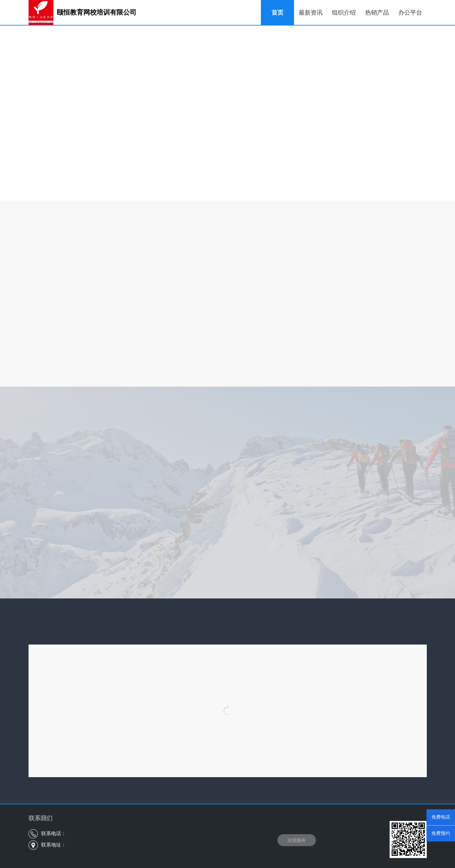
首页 (277, 12)
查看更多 (228, 180)
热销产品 (377, 12)
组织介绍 (344, 12)
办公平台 (410, 12)
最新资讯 (311, 12)
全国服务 (297, 840)
